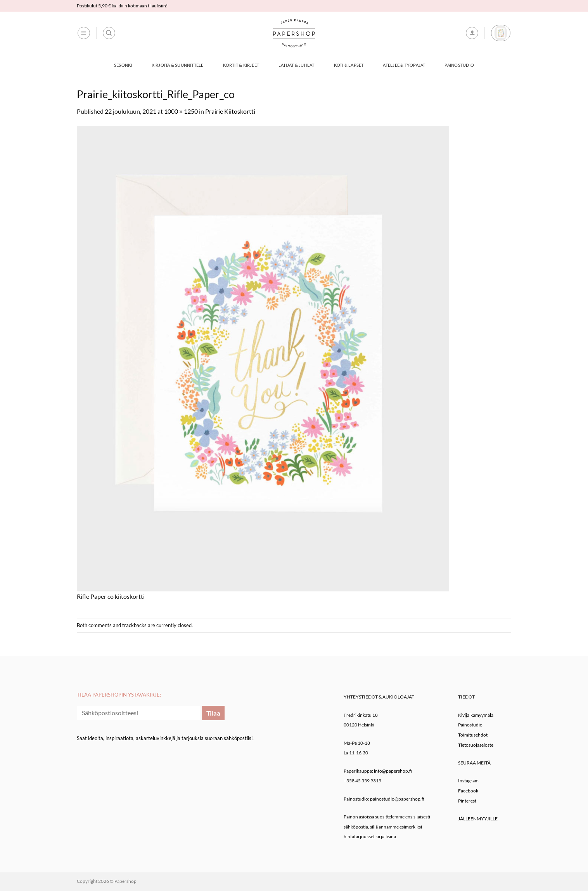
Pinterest (467, 801)
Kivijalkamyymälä (476, 715)
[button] (84, 33)
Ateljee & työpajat (404, 65)
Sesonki (123, 65)
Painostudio (459, 65)
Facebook (468, 791)
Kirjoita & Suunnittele (178, 65)
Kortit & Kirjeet (241, 65)
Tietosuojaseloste (476, 745)
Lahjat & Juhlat (296, 65)
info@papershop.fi (393, 771)
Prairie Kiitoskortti (230, 111)
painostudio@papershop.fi (397, 799)
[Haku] (109, 33)
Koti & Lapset (349, 65)
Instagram (468, 781)
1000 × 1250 (181, 111)
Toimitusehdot (473, 735)
